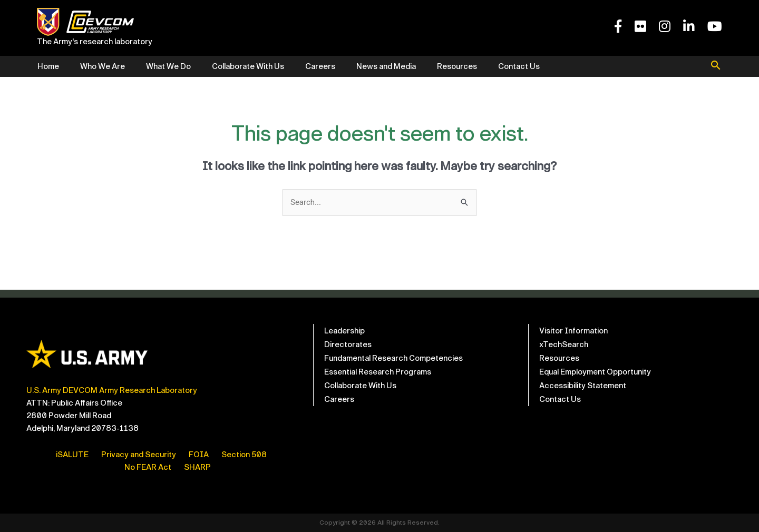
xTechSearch (564, 344)
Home (48, 66)
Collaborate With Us (248, 66)
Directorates (348, 344)
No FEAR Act (148, 467)
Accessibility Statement (583, 386)
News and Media (386, 66)
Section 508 (244, 455)
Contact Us (519, 66)
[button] (716, 66)
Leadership (344, 331)
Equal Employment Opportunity (595, 372)
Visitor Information (573, 331)
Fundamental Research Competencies (393, 358)
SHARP (197, 467)
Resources (457, 66)
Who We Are (103, 66)
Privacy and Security (139, 455)
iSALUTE (72, 455)
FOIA (199, 455)
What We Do (168, 66)
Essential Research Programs (378, 372)
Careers (320, 66)
